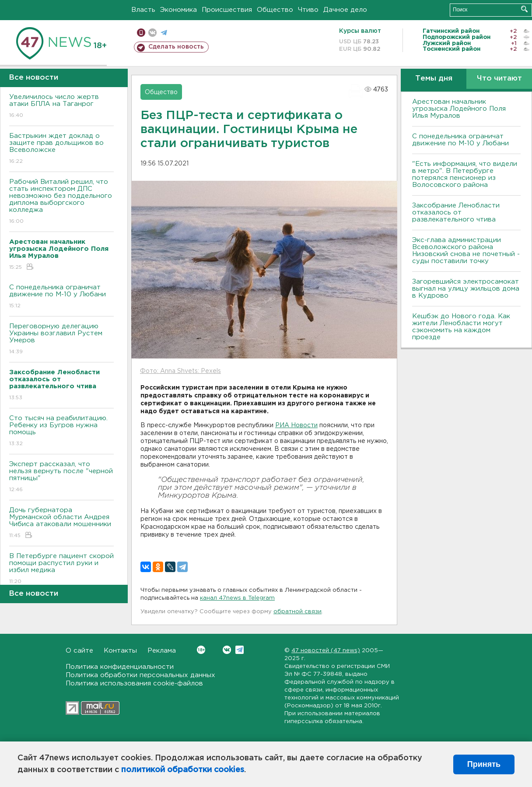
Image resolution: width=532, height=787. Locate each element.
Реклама (162, 651)
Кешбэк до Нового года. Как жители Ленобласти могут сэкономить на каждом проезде (461, 327)
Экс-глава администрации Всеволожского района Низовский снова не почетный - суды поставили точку (466, 251)
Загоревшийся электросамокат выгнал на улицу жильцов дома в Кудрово (466, 289)
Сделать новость (176, 47)
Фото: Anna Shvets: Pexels (180, 371)
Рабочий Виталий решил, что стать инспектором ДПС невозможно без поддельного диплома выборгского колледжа (61, 202)
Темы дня (434, 79)
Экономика (178, 10)
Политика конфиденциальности (120, 667)
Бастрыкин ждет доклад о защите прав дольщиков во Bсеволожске (61, 149)
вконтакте (152, 33)
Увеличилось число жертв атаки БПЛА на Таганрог (61, 107)
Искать (524, 9)
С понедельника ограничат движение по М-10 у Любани (61, 297)
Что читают (499, 79)
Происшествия (227, 10)
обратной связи (297, 612)
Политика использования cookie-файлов (134, 683)
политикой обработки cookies (183, 770)
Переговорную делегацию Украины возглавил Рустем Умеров (61, 339)
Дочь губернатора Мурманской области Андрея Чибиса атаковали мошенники (61, 523)
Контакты (120, 651)
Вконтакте (201, 650)
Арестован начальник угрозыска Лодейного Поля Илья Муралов (459, 109)
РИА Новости (296, 425)
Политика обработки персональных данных (140, 675)
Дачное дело (345, 10)
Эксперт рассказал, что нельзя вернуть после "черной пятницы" (61, 477)
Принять (484, 764)
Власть (143, 10)
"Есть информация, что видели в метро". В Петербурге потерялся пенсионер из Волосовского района (465, 174)
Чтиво (308, 10)
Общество (275, 10)
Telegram (240, 650)
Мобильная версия (141, 33)
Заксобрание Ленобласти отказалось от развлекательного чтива (456, 213)
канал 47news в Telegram (237, 598)
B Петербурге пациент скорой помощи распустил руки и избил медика (61, 569)
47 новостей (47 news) (326, 651)
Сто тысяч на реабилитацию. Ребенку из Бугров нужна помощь (61, 431)
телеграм (164, 33)
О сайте (79, 651)
